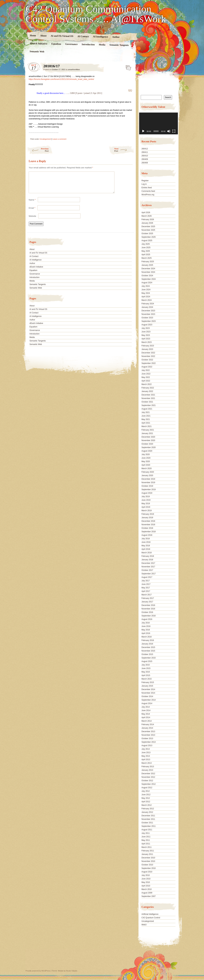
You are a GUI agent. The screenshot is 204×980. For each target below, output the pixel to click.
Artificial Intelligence (150, 914)
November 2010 (148, 861)
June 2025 (146, 248)
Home (33, 35)
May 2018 (146, 546)
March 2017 (147, 595)
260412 (145, 149)
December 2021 (148, 395)
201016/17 (127, 67)
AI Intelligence (100, 37)
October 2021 (147, 402)
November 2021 (148, 398)
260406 (145, 163)
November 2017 (148, 567)
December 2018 (148, 521)
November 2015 (148, 651)
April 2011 (146, 844)
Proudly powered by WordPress (38, 971)
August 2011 (147, 830)
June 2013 (146, 753)
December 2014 (148, 689)
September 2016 (149, 616)
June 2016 (146, 626)
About (43, 36)
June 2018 (146, 542)
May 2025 (146, 251)
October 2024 (147, 276)
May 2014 (146, 714)
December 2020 (148, 437)
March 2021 (147, 426)
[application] (158, 123)
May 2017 (146, 588)
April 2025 (146, 255)
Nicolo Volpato (72, 971)
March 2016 (147, 637)
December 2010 (148, 858)
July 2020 (146, 454)
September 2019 (149, 490)
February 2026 (148, 219)
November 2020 (148, 440)
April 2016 (146, 633)
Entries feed (147, 188)
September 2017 (149, 574)
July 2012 (146, 791)
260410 (145, 156)
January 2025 (147, 265)
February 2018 (148, 556)
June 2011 (146, 837)
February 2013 (148, 767)
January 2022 (147, 391)
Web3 (144, 925)
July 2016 (146, 623)
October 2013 (147, 739)
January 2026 (147, 223)
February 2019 (148, 514)
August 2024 (147, 283)
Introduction (88, 44)
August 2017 (147, 577)
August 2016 (147, 619)
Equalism (56, 44)
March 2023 (147, 342)
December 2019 (148, 479)
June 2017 (146, 584)
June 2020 (146, 458)
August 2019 (147, 493)
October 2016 (147, 612)
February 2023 (148, 346)
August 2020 (147, 451)
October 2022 (147, 360)
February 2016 (148, 640)
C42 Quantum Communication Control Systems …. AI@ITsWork (96, 14)
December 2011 (148, 816)
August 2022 (147, 367)
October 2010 (147, 865)
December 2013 (148, 731)
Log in (144, 184)
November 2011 (148, 819)
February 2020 (148, 472)
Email (32, 212)
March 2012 (147, 805)
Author (116, 37)
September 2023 (149, 321)
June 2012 (146, 795)
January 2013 (147, 770)
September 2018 (149, 532)
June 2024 (146, 290)
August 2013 (147, 746)
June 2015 (146, 668)
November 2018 (148, 525)
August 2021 (147, 409)
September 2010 (149, 868)
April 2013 (146, 760)
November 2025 (148, 230)
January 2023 (147, 349)
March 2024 (147, 300)
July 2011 (146, 833)
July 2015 (146, 665)
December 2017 (148, 563)
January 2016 (147, 644)
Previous (38, 150)
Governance (71, 44)
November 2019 (148, 483)
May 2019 (146, 504)
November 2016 (148, 609)
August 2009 (147, 893)
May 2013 (146, 756)
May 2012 (146, 798)
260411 (145, 152)
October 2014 (147, 696)
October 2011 (147, 823)
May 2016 (146, 630)
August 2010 (147, 872)
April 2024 (146, 297)
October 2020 (147, 444)
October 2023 (147, 318)
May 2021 (146, 419)
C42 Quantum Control (151, 918)
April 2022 (146, 381)
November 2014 (148, 693)
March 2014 (147, 721)
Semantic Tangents (119, 45)
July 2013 (146, 749)
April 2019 (146, 507)
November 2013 (148, 735)
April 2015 (146, 675)
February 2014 (148, 724)
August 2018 (147, 535)
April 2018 (146, 549)
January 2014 (147, 728)
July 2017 (146, 581)
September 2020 (149, 447)
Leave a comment (59, 139)
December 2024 (148, 269)
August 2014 (147, 703)
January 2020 (147, 475)
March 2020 (147, 468)
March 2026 (147, 216)
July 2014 (146, 707)
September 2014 (149, 700)
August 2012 (147, 788)
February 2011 (148, 851)
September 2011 (149, 826)
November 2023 (148, 314)
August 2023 (147, 325)
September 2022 (149, 363)
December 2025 (148, 227)
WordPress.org (148, 195)
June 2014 (146, 710)
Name (32, 204)
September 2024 (149, 279)
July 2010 (146, 875)
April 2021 (146, 423)
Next (124, 150)
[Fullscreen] (174, 131)
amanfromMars (74, 69)
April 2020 (146, 465)
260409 (145, 159)
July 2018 (146, 539)
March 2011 (147, 847)
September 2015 (149, 658)
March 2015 (147, 679)
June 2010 (146, 879)
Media (102, 45)
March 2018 (147, 553)
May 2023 (146, 335)
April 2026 (146, 212)
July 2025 (146, 244)
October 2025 (147, 234)
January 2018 (147, 560)
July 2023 (146, 328)
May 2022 (146, 377)
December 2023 (148, 311)
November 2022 (148, 356)
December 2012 (148, 774)
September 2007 (149, 896)
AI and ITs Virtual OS (62, 36)
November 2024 (148, 272)
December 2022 (148, 353)
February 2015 (148, 682)
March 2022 (147, 384)
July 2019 (146, 497)
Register (145, 181)
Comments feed (148, 191)
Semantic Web (37, 51)
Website (32, 220)
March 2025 (147, 258)
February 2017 (148, 598)
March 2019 (147, 511)
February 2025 (148, 262)
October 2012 (147, 781)
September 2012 (149, 784)
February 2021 (148, 430)
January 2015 (147, 686)
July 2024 (146, 286)
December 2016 (148, 605)
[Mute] (169, 131)
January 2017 (147, 602)
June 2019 (146, 500)
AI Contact (83, 36)
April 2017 (146, 591)
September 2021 (149, 405)
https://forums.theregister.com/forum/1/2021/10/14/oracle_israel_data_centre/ (61, 79)
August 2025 (147, 241)
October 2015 (147, 654)
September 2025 (149, 237)
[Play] (143, 131)
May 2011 (146, 840)
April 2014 (146, 717)
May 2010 (146, 882)
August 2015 (147, 661)
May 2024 (146, 293)
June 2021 (146, 416)
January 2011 (147, 854)
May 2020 (146, 461)
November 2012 (148, 777)
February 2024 (148, 304)
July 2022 (146, 370)
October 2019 (147, 486)
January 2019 (147, 518)
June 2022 (146, 374)
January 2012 (147, 812)
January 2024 (147, 307)
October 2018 (147, 528)
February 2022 (148, 388)
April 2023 (146, 339)
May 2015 (146, 672)
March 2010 (147, 889)
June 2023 (146, 332)
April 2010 (146, 886)
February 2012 (148, 809)
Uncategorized (45, 139)
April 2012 (146, 802)
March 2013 (147, 763)
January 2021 (147, 433)
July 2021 (146, 412)
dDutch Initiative (39, 44)
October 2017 (147, 570)
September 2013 (149, 742)
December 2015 (148, 647)
